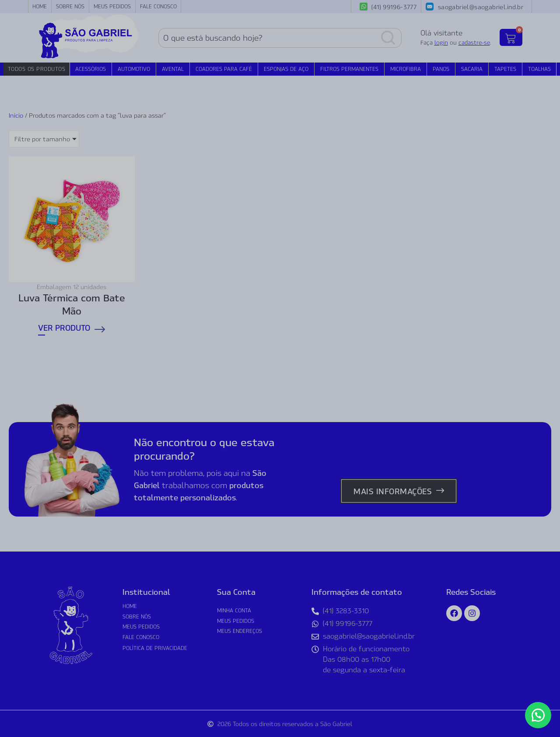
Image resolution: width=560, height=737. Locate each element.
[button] (538, 715)
